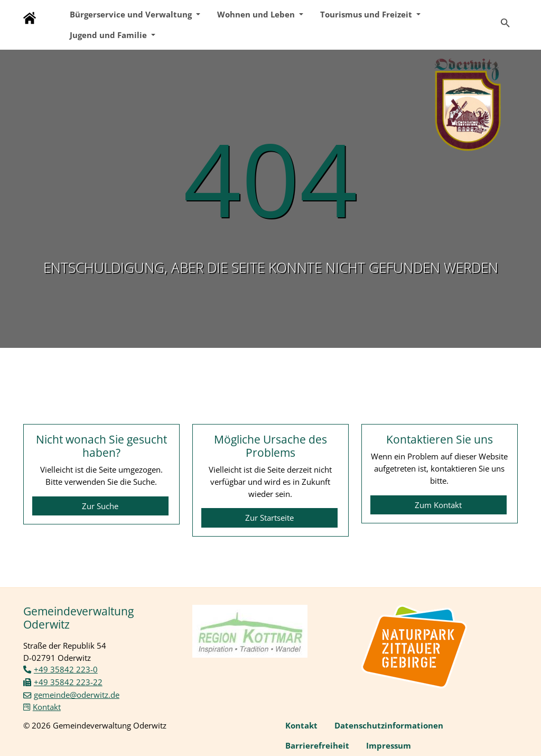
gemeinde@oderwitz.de (77, 695)
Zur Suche (100, 506)
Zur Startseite (269, 518)
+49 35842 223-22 (68, 682)
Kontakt (47, 707)
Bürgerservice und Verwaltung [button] (132, 14)
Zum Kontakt (438, 505)
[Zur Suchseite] (505, 18)
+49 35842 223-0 (66, 669)
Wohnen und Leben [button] (257, 14)
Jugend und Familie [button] (109, 35)
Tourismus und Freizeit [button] (367, 14)
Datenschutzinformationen (389, 725)
